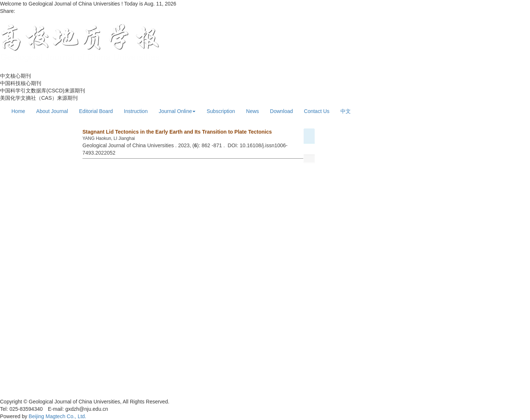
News (253, 111)
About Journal (52, 111)
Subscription (221, 111)
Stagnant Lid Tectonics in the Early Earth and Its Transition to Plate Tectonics (177, 132)
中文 (346, 111)
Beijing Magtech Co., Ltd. (57, 416)
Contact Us (317, 111)
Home (18, 111)
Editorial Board (96, 111)
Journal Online (177, 111)
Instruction (136, 111)
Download (282, 111)
